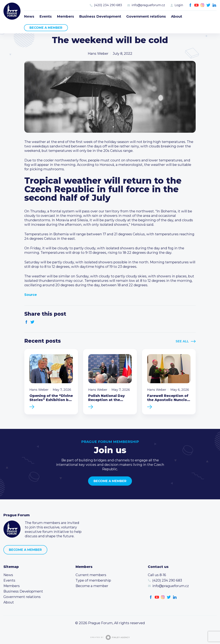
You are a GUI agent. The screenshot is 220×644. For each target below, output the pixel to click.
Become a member (46, 28)
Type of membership (93, 580)
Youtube (196, 5)
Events (46, 16)
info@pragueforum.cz (148, 5)
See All (182, 341)
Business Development (100, 16)
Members (65, 16)
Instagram (202, 5)
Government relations (146, 16)
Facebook (190, 5)
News (29, 16)
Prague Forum (12, 11)
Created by (110, 637)
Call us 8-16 (157, 575)
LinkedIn (214, 5)
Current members (91, 575)
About (177, 16)
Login (179, 5)
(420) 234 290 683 (108, 5)
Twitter (208, 5)
